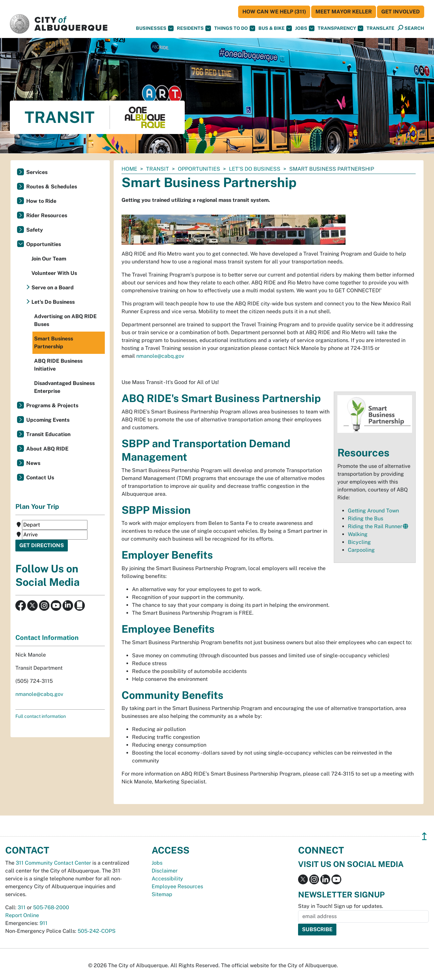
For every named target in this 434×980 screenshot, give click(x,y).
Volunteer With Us (54, 273)
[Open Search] (411, 28)
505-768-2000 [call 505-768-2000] (51, 907)
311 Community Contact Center (53, 863)
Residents (194, 28)
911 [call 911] (44, 923)
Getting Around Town (373, 511)
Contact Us (40, 478)
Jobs (305, 28)
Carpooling (361, 550)
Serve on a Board (53, 288)
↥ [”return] (424, 836)
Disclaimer (165, 871)
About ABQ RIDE (47, 449)
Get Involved (401, 12)
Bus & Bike (275, 28)
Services (37, 172)
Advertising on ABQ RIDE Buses (65, 320)
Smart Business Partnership (54, 343)
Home (129, 169)
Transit (158, 169)
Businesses (155, 28)
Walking (358, 534)
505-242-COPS (97, 931)
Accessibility (167, 879)
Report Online (22, 915)
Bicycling (359, 542)
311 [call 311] (22, 907)
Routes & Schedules (52, 187)
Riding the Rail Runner (375, 526)
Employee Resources (177, 886)
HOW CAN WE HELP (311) (274, 12)
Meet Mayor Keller (344, 12)
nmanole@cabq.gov (160, 356)
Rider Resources (47, 215)
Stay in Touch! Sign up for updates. (341, 906)
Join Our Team (49, 259)
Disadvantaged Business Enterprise (64, 387)
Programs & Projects (52, 405)
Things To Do (235, 28)
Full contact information (41, 716)
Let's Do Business (255, 169)
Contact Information (47, 638)
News (33, 463)
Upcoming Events (48, 420)
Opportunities (199, 169)
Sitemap (162, 894)
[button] (380, 28)
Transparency (340, 28)
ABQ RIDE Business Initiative (58, 365)
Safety (35, 230)
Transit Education (48, 434)
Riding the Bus (366, 519)
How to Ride (41, 201)
